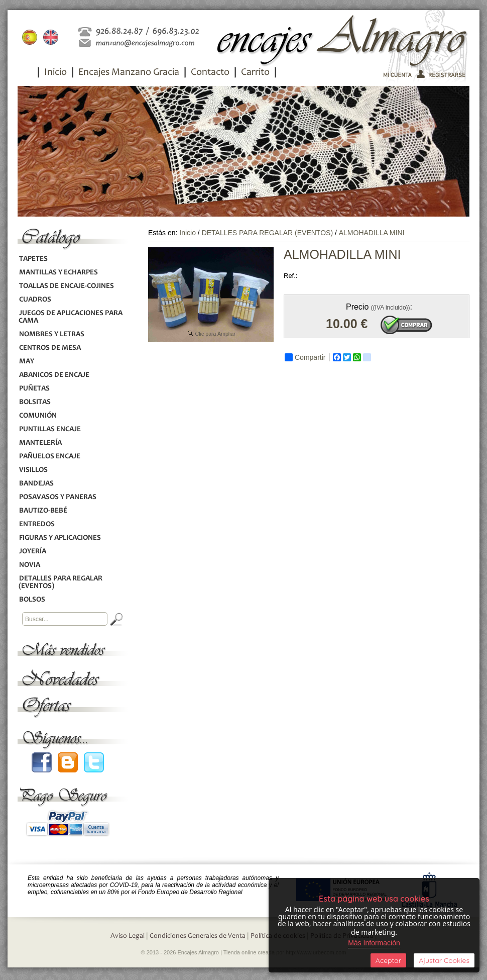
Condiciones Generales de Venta (198, 936)
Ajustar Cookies (444, 960)
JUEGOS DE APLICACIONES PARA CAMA (71, 317)
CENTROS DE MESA (50, 348)
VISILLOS (33, 470)
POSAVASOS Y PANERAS (57, 497)
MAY (26, 362)
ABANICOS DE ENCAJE (54, 375)
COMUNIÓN (38, 416)
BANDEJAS (36, 484)
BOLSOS (32, 600)
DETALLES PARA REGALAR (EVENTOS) (60, 582)
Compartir (305, 357)
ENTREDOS (37, 524)
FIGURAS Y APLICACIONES (60, 538)
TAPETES (33, 259)
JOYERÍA (32, 552)
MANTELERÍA (40, 443)
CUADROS (35, 300)
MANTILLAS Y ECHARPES (58, 273)
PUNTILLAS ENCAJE (50, 429)
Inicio (55, 73)
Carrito (255, 73)
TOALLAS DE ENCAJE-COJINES (66, 286)
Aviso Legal (128, 936)
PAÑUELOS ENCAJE (49, 457)
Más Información (374, 943)
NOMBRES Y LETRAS (51, 334)
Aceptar (388, 960)
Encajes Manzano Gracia (129, 73)
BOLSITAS (35, 402)
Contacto (210, 73)
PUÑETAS (34, 389)
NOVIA (29, 565)
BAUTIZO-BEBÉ (43, 511)
